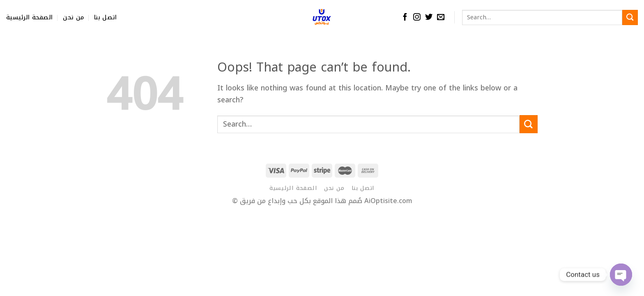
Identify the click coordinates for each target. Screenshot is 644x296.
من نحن (73, 17)
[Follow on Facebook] (405, 17)
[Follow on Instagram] (417, 17)
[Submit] (630, 17)
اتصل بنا (105, 17)
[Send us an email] (441, 17)
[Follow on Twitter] (429, 17)
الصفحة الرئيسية (29, 17)
